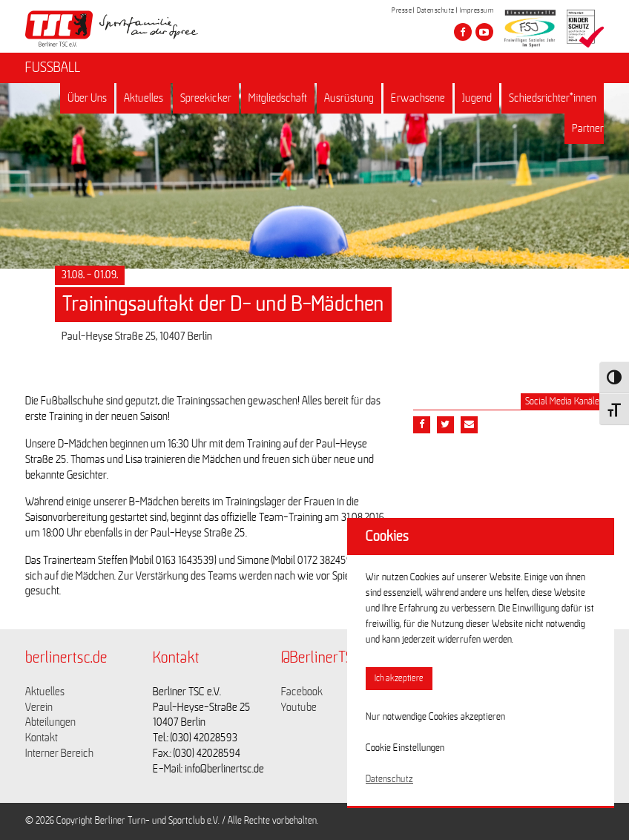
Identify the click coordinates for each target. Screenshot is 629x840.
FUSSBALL (53, 68)
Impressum (477, 10)
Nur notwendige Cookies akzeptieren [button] (435, 717)
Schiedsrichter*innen (553, 98)
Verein (39, 707)
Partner (588, 128)
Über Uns (87, 98)
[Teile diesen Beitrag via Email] (469, 425)
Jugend (477, 98)
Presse (402, 10)
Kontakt (42, 738)
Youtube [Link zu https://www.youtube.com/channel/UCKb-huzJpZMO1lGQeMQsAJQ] (299, 707)
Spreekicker (206, 98)
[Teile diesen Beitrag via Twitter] (445, 425)
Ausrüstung (349, 98)
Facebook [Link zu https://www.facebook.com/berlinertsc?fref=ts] (302, 692)
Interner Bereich (59, 753)
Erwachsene (418, 98)
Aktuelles (144, 98)
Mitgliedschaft (278, 98)
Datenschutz (436, 10)
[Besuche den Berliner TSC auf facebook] (463, 32)
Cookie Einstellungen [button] (405, 748)
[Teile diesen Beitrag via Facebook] (422, 425)
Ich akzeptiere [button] (399, 679)
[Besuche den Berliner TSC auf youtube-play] (484, 32)
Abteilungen (50, 722)
